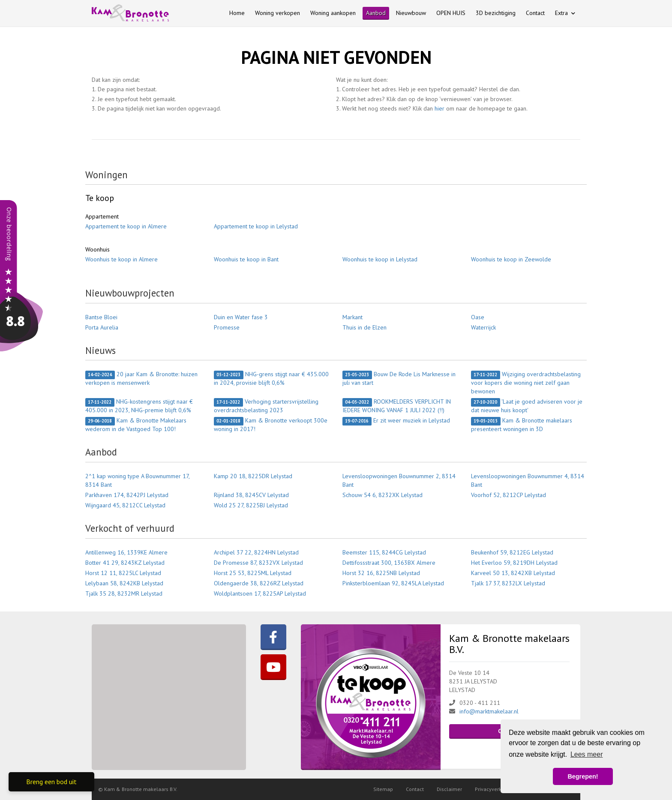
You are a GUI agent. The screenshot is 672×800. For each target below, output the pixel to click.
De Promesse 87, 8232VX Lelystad (258, 563)
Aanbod (376, 13)
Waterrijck (483, 327)
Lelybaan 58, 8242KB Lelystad (124, 583)
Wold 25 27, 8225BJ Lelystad (251, 505)
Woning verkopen (277, 13)
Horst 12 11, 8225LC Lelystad (123, 573)
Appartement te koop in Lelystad (256, 226)
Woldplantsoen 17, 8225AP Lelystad (260, 593)
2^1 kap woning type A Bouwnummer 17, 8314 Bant (137, 480)
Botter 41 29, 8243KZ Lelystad (125, 563)
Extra (565, 13)
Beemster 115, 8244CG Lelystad (384, 552)
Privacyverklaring (495, 789)
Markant (352, 317)
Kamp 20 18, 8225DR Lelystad (253, 476)
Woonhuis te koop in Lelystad (380, 259)
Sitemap (383, 789)
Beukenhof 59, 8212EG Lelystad (512, 552)
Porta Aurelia (102, 327)
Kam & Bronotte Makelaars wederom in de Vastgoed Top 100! (136, 425)
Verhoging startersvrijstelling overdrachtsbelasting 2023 (266, 406)
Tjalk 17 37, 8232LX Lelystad (508, 583)
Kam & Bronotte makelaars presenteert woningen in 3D (522, 425)
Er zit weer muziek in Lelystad (396, 421)
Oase (478, 317)
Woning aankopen (333, 13)
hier (439, 108)
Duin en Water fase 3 (241, 317)
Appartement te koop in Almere (126, 226)
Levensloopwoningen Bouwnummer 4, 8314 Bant (528, 480)
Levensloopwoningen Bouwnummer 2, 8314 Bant (399, 480)
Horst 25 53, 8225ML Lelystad (253, 573)
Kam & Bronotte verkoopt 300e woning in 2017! (271, 425)
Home (237, 13)
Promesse (227, 327)
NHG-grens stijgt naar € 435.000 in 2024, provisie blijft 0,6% (271, 378)
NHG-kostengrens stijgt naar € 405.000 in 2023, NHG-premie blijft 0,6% (139, 406)
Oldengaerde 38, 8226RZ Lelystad (259, 583)
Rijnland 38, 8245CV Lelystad (251, 495)
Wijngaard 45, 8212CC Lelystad (125, 505)
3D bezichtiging (496, 13)
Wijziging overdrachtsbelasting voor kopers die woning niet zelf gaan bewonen (526, 383)
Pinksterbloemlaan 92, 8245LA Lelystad (393, 583)
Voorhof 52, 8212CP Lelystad (508, 495)
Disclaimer (449, 789)
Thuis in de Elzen (364, 327)
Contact (535, 13)
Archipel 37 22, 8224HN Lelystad (256, 552)
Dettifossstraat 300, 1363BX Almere (389, 563)
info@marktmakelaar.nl (489, 711)
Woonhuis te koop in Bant (246, 259)
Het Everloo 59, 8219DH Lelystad (514, 563)
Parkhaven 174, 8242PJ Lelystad (127, 495)
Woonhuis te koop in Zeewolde (511, 259)
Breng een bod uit (51, 782)
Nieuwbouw (411, 13)
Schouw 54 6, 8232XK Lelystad (382, 495)
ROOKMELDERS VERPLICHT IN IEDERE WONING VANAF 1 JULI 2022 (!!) (397, 406)
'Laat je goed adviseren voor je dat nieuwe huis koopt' (527, 406)
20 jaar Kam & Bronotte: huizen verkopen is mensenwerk (141, 378)
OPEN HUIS (451, 13)
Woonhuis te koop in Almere (121, 259)
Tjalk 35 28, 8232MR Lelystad (124, 593)
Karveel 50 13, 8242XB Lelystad (513, 573)
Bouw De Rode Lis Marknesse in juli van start (399, 378)
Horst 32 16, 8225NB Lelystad (381, 573)
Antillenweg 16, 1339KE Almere (126, 552)
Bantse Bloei (101, 317)
